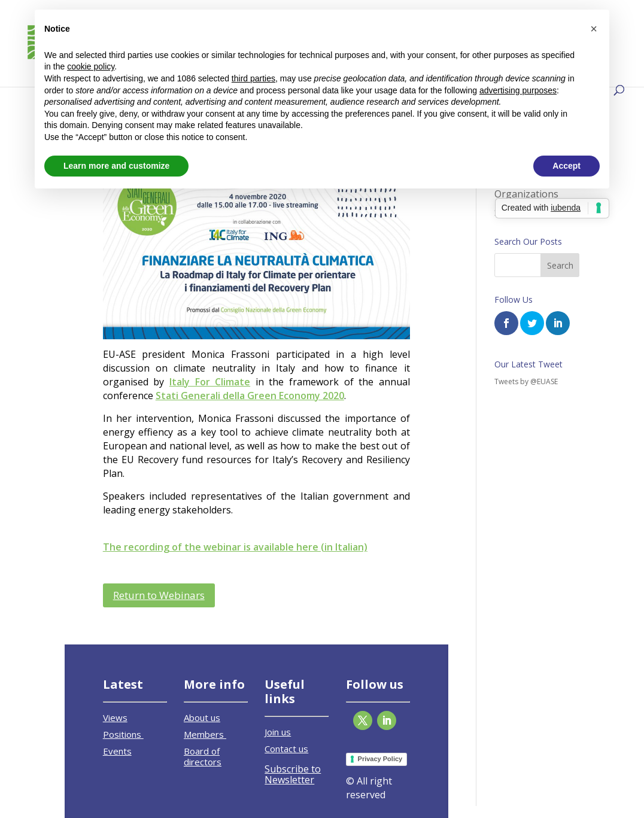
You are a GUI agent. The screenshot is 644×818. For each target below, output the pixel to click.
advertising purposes (518, 90)
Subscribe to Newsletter (293, 774)
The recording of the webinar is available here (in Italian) (235, 547)
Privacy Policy (380, 759)
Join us (278, 732)
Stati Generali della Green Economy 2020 (250, 396)
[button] (594, 29)
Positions (123, 734)
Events (117, 751)
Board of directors (203, 756)
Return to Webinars (159, 595)
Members (205, 734)
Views (115, 717)
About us (202, 717)
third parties (253, 78)
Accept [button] (566, 166)
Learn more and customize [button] (116, 166)
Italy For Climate (210, 382)
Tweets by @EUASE (526, 381)
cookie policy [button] (91, 66)
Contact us (286, 749)
